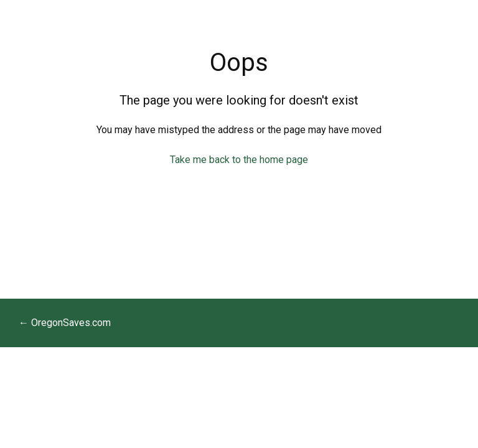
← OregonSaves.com (65, 323)
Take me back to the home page (239, 160)
